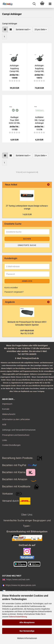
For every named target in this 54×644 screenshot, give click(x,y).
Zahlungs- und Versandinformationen (19, 430)
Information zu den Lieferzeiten (16, 419)
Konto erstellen (11, 288)
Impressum (7, 404)
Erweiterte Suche (27, 245)
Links (5, 440)
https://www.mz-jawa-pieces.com (21, 585)
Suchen (27, 239)
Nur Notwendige (27, 631)
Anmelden (27, 281)
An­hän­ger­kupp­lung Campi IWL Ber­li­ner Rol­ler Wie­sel (15, 69)
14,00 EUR (27, 214)
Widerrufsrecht (9, 414)
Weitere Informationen (27, 638)
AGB (4, 425)
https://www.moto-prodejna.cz (20, 591)
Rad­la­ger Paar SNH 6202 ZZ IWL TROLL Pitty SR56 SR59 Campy (15, 120)
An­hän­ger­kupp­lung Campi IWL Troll (39, 69)
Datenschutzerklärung (18, 617)
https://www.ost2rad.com (18, 579)
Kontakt (6, 409)
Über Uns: (27, 515)
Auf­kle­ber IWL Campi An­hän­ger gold (39, 120)
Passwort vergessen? (14, 292)
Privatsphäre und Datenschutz (16, 435)
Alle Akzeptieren (27, 622)
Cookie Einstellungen (11, 445)
